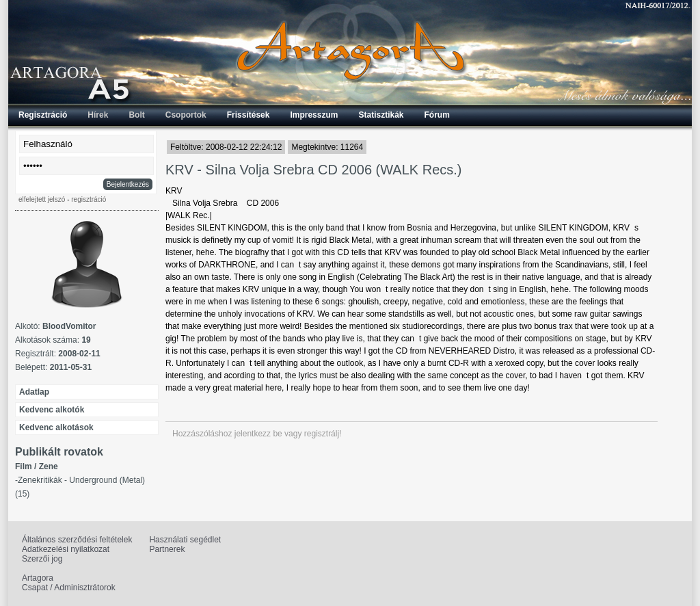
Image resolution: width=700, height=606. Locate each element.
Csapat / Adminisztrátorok (69, 588)
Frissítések (248, 115)
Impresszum (314, 115)
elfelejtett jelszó (42, 199)
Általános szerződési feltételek (77, 540)
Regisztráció (43, 115)
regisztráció (89, 199)
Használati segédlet (185, 540)
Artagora (38, 578)
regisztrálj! (323, 434)
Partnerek (167, 549)
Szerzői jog (42, 559)
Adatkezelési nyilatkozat (66, 549)
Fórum (437, 115)
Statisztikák (381, 115)
